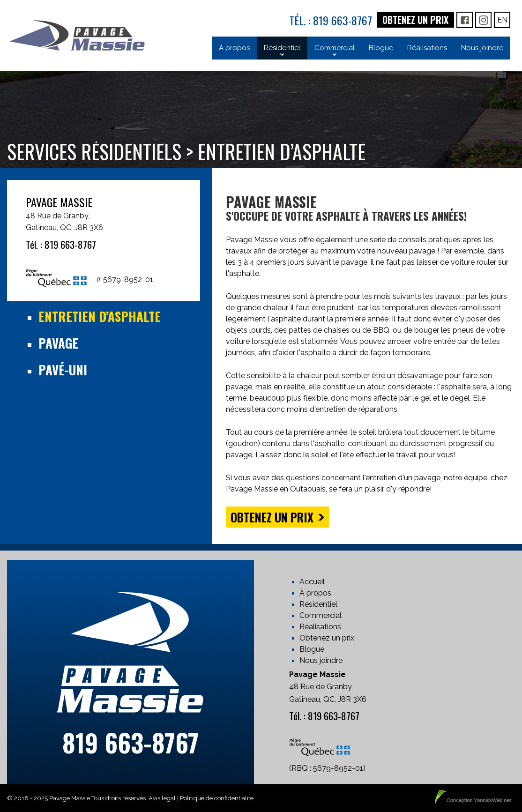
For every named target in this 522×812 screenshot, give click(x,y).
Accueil (312, 582)
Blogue (312, 649)
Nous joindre (321, 660)
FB (465, 20)
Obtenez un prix (415, 20)
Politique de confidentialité (217, 798)
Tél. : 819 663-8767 (331, 20)
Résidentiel (318, 604)
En (502, 20)
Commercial (321, 615)
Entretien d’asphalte (100, 316)
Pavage (58, 343)
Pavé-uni (63, 370)
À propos (315, 593)
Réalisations (320, 627)
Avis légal (162, 798)
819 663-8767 (130, 742)
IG (484, 20)
